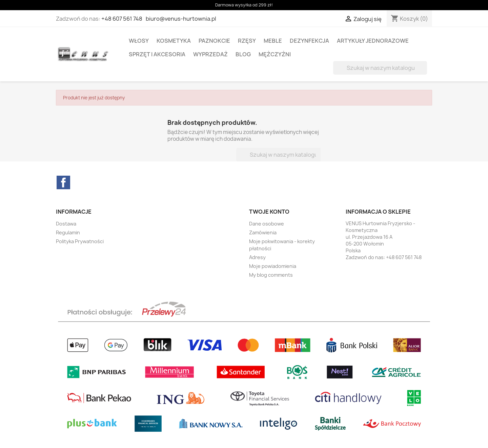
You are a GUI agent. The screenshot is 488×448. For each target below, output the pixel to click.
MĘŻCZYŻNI (275, 54)
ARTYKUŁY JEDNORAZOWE (373, 41)
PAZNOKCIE (214, 41)
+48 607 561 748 (122, 19)
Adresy (257, 257)
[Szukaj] (380, 68)
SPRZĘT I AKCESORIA (157, 54)
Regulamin (68, 232)
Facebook (63, 182)
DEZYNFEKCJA (309, 41)
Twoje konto (269, 212)
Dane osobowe (267, 224)
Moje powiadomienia (273, 266)
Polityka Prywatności (80, 241)
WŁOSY (139, 41)
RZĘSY (247, 41)
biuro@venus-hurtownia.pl (181, 19)
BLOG (243, 54)
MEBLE (273, 41)
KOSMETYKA (174, 41)
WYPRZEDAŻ (210, 54)
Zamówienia (263, 232)
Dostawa (66, 224)
